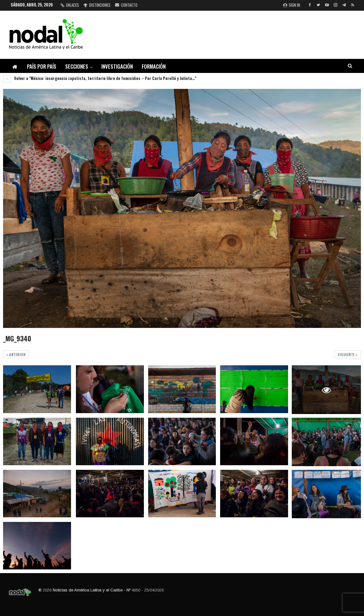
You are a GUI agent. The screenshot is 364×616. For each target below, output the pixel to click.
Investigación (117, 66)
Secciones (77, 66)
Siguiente (348, 354)
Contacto (126, 5)
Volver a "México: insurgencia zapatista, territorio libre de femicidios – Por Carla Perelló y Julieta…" (100, 78)
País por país (42, 66)
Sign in (292, 5)
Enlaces (70, 5)
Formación (154, 66)
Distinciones (97, 5)
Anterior (16, 354)
